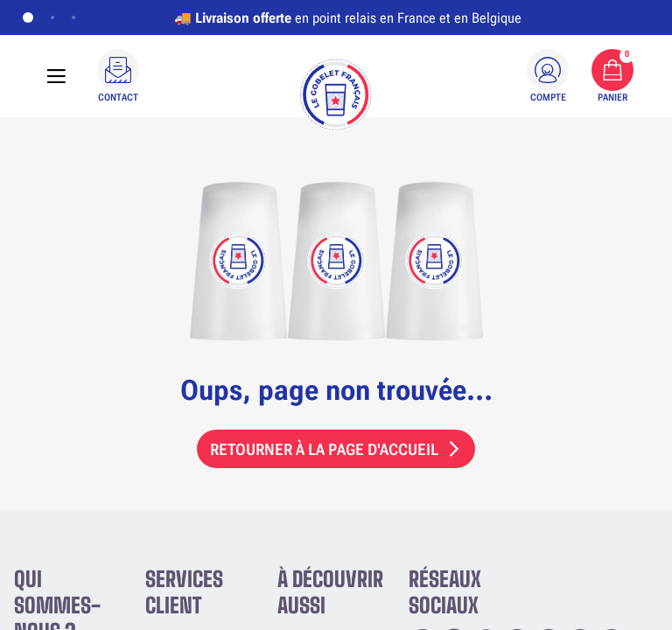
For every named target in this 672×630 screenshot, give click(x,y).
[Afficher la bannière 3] (73, 17)
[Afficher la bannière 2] (52, 17)
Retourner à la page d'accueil (324, 449)
